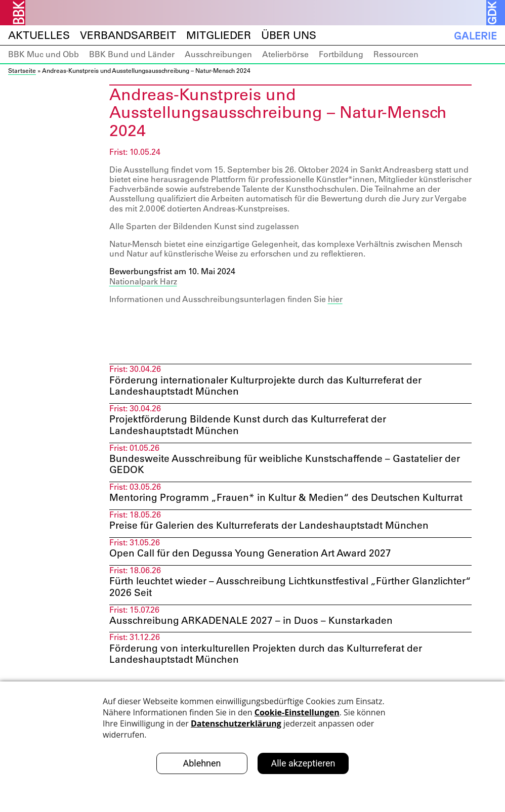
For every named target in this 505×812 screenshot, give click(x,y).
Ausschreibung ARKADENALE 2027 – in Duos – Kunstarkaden (254, 640)
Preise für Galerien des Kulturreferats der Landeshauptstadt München (276, 542)
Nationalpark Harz (143, 281)
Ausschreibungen (218, 54)
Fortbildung (341, 54)
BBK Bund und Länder (132, 54)
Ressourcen (396, 54)
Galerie (475, 35)
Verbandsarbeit (128, 35)
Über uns (289, 35)
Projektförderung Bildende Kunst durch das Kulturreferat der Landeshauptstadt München (254, 427)
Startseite (22, 70)
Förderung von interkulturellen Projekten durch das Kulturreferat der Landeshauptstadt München (273, 674)
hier (335, 299)
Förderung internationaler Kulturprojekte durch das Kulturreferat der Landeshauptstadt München (273, 387)
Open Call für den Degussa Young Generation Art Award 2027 (256, 571)
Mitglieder (219, 35)
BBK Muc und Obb (44, 54)
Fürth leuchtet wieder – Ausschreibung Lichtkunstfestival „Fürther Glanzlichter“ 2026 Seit (266, 606)
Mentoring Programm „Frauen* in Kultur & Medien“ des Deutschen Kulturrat (271, 508)
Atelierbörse (285, 54)
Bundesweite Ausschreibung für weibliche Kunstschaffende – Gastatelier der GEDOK (282, 467)
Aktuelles (39, 35)
